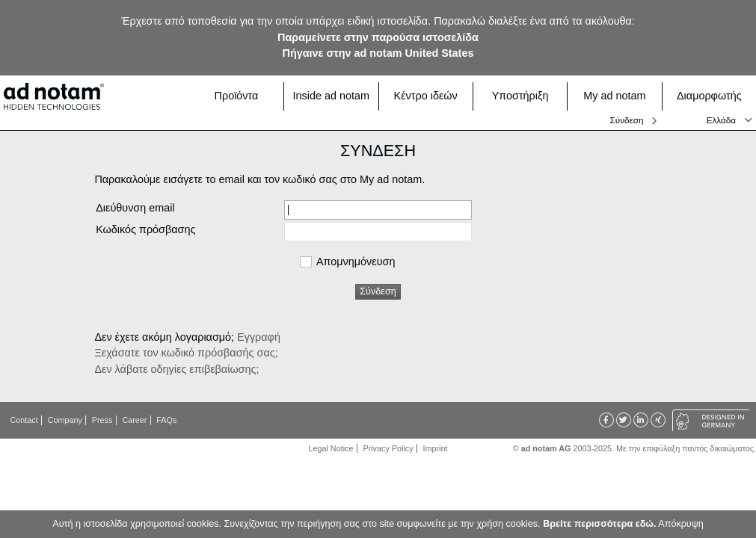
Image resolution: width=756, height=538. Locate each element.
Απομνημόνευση (356, 262)
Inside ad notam (331, 96)
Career (134, 420)
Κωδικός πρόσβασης (145, 229)
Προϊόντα (245, 96)
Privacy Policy (388, 448)
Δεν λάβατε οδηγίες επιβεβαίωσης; (176, 369)
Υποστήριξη (525, 96)
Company (65, 420)
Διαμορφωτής (712, 96)
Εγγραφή (259, 337)
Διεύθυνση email (135, 208)
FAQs (166, 420)
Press (102, 420)
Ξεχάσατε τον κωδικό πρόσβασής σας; (186, 353)
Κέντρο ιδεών (429, 96)
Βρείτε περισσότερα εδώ (598, 524)
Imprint (436, 448)
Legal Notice (331, 448)
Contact (24, 420)
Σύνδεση (627, 120)
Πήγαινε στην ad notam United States (378, 53)
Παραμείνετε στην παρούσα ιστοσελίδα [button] (378, 37)
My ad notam (618, 96)
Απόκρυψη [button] (680, 524)
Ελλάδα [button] (721, 120)
